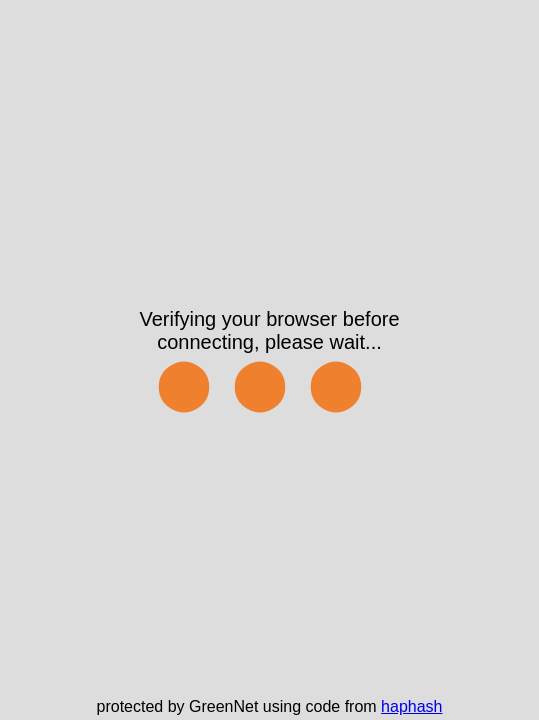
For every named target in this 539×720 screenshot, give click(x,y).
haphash (411, 706)
